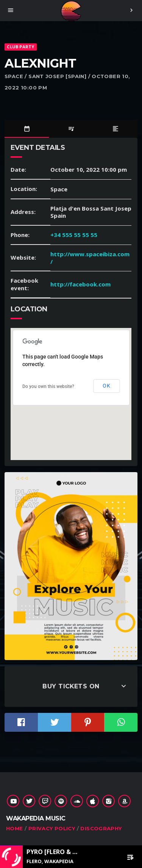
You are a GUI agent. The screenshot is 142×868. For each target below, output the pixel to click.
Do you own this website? (48, 386)
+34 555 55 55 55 (74, 235)
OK (106, 386)
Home (15, 828)
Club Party (20, 47)
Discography (101, 828)
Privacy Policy (52, 828)
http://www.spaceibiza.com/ (90, 258)
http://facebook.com (80, 284)
